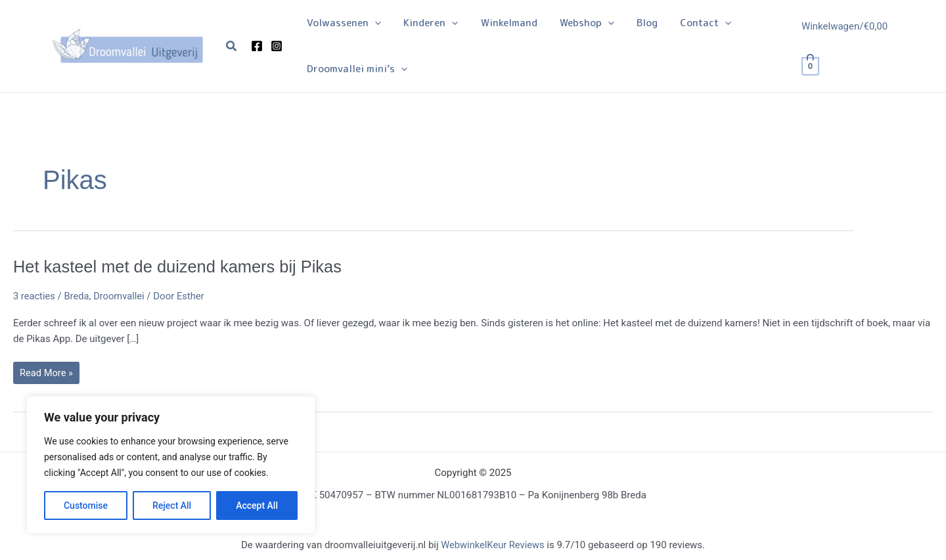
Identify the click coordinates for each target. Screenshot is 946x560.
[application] (373, 23)
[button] (232, 46)
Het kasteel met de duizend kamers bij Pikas (181, 267)
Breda (78, 296)
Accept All (257, 506)
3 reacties (34, 296)
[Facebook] (257, 46)
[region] (171, 465)
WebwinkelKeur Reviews (492, 546)
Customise (86, 506)
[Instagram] (277, 46)
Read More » (47, 376)
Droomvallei (121, 296)
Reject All (172, 506)
